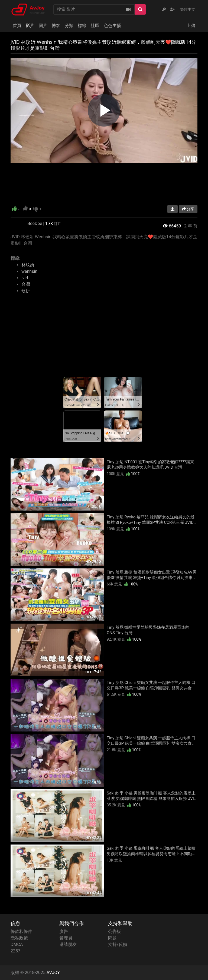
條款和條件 (21, 931)
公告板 (115, 931)
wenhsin (29, 271)
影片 (30, 26)
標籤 (82, 26)
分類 (69, 26)
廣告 (64, 931)
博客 (56, 26)
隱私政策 (19, 938)
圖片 (43, 26)
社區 (95, 26)
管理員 (66, 938)
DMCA (17, 944)
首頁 (17, 26)
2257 (15, 951)
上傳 (191, 26)
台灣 (26, 284)
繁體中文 (188, 9)
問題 (112, 938)
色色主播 (112, 26)
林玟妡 (28, 265)
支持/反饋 (118, 944)
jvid (25, 278)
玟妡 (26, 291)
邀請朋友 (68, 944)
